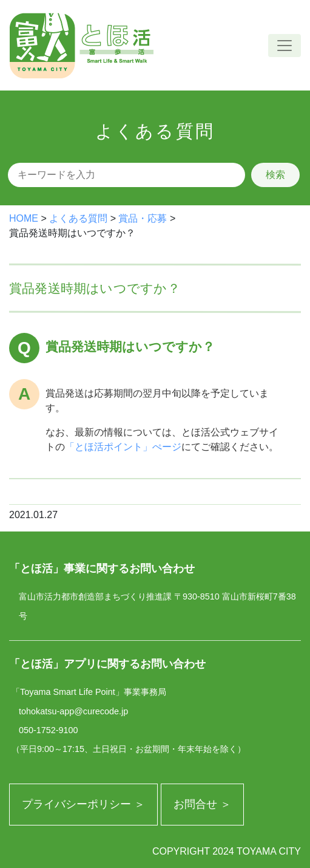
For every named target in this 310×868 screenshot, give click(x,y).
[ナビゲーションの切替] (285, 46)
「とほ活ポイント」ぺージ (123, 447)
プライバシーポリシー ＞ (83, 804)
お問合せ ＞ (202, 804)
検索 (275, 175)
